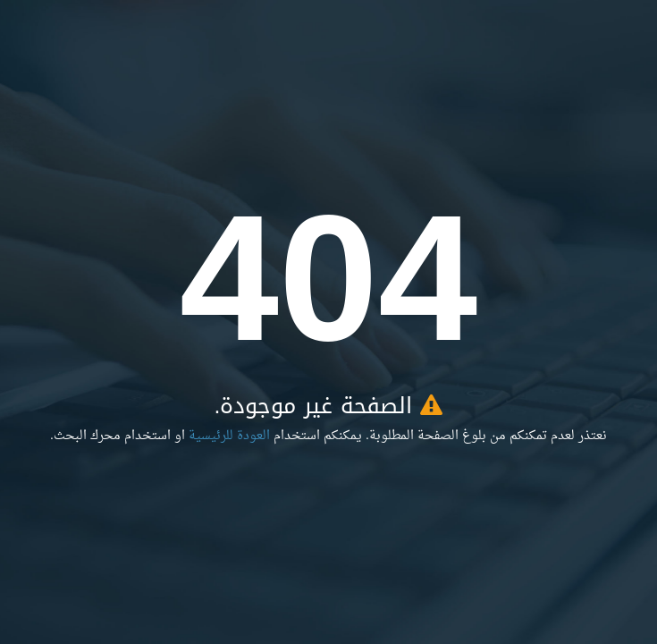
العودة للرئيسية (229, 436)
